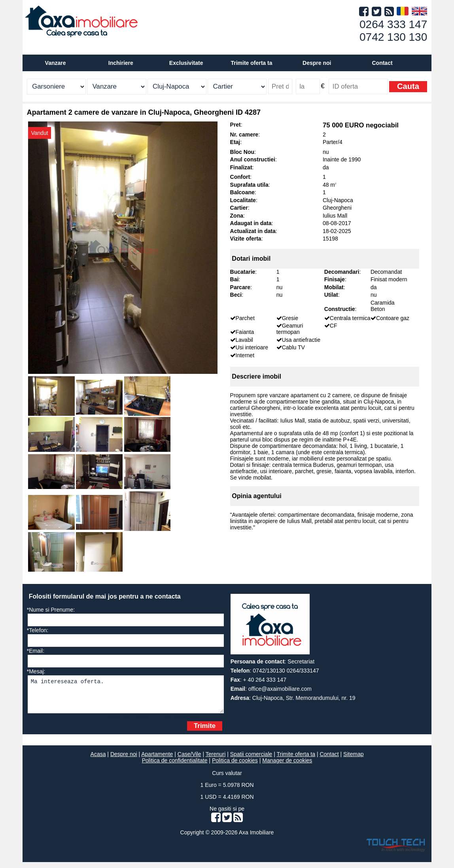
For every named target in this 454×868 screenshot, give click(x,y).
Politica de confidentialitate (175, 766)
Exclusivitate (186, 63)
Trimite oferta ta (251, 63)
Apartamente (157, 760)
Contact (382, 63)
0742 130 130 (393, 37)
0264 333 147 (393, 24)
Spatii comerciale (251, 760)
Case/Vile (189, 760)
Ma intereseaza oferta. (126, 697)
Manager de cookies (287, 766)
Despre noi (124, 760)
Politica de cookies (235, 766)
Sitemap (353, 760)
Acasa (98, 760)
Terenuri (216, 760)
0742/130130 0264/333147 (286, 671)
